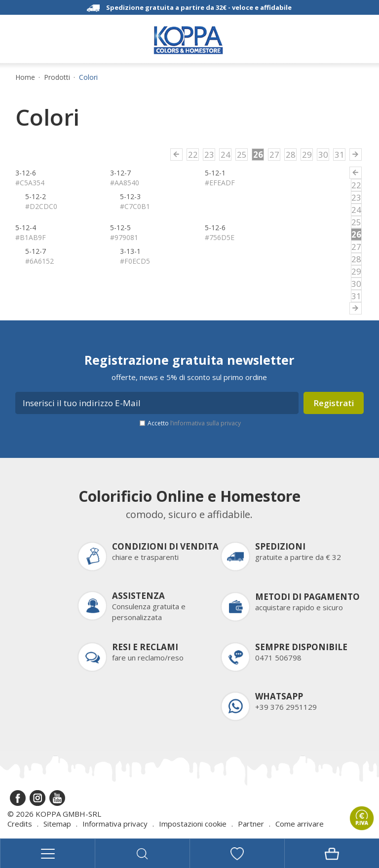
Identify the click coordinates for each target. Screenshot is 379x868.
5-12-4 (26, 227)
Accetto (194, 423)
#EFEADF (220, 183)
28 (291, 155)
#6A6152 (39, 261)
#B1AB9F (31, 237)
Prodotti (57, 77)
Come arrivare (300, 824)
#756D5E (220, 237)
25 (242, 155)
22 (193, 155)
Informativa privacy (115, 824)
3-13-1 (130, 251)
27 (274, 155)
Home (25, 77)
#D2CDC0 (41, 206)
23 (209, 155)
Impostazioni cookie (193, 824)
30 (323, 155)
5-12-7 (36, 251)
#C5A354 (30, 183)
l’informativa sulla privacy (206, 423)
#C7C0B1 (135, 206)
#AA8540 (125, 183)
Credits (20, 824)
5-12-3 (130, 196)
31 (340, 155)
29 (307, 155)
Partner (251, 824)
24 (226, 155)
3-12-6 (26, 173)
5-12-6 (215, 227)
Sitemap (57, 824)
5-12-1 (215, 173)
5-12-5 (120, 227)
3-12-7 (120, 173)
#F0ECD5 (135, 261)
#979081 (124, 237)
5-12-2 (36, 196)
